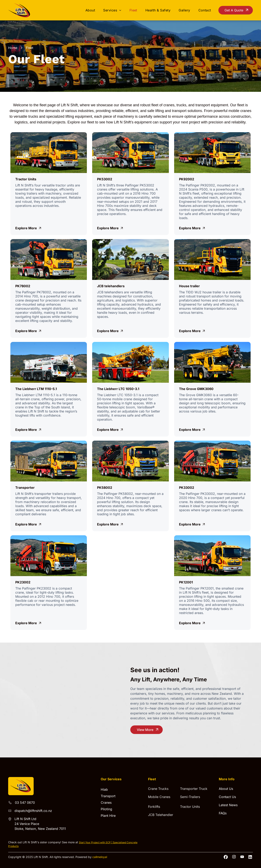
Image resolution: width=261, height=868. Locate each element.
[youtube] (242, 857)
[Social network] (226, 857)
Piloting (106, 809)
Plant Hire (108, 816)
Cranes (106, 803)
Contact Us (227, 797)
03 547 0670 (25, 803)
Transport (108, 796)
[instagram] (234, 857)
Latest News (228, 805)
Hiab (104, 789)
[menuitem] (90, 10)
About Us (226, 789)
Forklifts (154, 807)
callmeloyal (100, 857)
